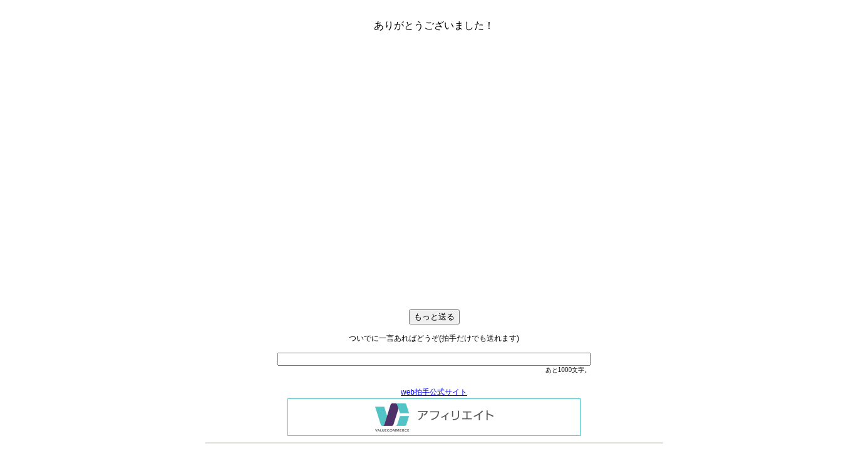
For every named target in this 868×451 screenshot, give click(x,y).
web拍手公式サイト (434, 392)
